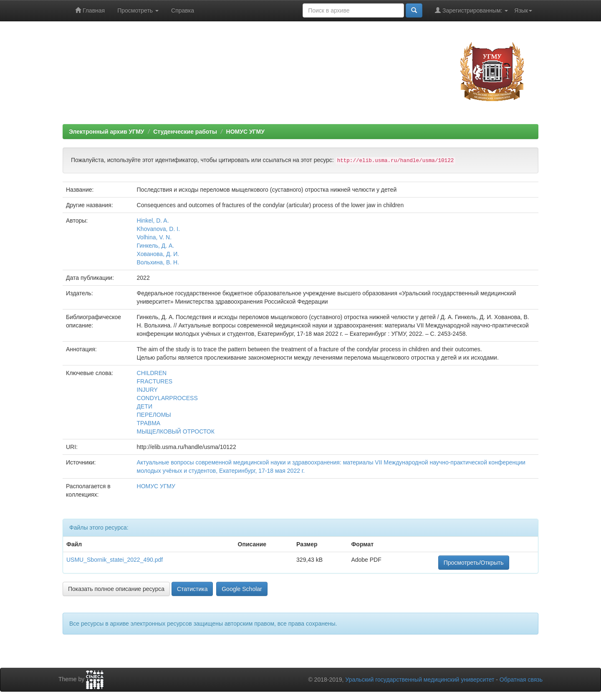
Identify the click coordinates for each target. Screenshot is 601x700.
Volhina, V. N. (154, 237)
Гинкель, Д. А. (156, 246)
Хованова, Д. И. (158, 254)
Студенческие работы (185, 132)
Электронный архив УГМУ (107, 132)
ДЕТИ (145, 406)
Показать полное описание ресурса (116, 589)
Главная (90, 10)
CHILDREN (152, 373)
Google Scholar (242, 589)
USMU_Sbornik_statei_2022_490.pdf (115, 560)
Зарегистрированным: (471, 10)
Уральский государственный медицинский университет (420, 680)
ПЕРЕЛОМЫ (154, 415)
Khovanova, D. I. (159, 229)
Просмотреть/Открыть (474, 563)
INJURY (147, 390)
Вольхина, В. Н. (158, 262)
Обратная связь (521, 680)
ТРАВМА (149, 423)
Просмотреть (138, 10)
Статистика (192, 589)
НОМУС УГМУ (245, 132)
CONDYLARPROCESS (167, 398)
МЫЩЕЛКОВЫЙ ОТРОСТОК (176, 431)
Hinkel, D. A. (153, 221)
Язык (523, 10)
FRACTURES (155, 381)
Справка (183, 10)
